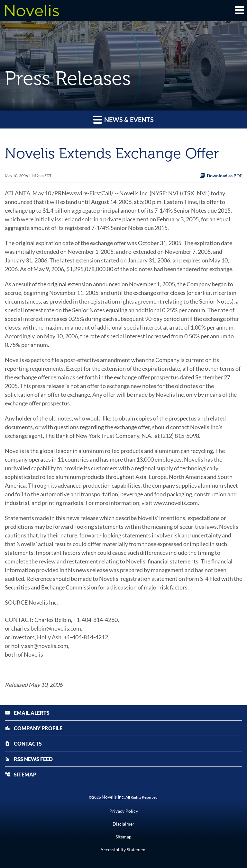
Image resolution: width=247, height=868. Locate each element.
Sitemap (21, 774)
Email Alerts (27, 713)
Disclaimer (123, 824)
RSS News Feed (29, 759)
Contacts (23, 744)
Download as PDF (221, 175)
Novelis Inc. (113, 797)
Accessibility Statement (124, 850)
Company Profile (34, 728)
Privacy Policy (124, 811)
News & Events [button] (123, 119)
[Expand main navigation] (239, 10)
